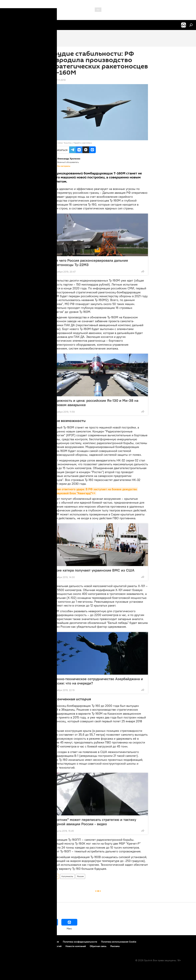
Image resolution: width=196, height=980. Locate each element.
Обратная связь (98, 946)
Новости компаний (76, 946)
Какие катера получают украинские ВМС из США (93, 570)
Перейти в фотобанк (83, 143)
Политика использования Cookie (119, 942)
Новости (54, 876)
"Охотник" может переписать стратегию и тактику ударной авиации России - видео (94, 822)
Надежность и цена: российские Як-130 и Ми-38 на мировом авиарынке (95, 403)
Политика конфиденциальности (80, 942)
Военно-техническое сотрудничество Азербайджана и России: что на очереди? (97, 681)
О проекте (9, 942)
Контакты (24, 942)
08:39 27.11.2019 (57, 80)
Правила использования (46, 942)
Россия (80, 876)
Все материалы (64, 166)
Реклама (115, 946)
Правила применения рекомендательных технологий (33, 946)
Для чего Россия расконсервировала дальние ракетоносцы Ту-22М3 (90, 263)
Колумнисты (67, 876)
